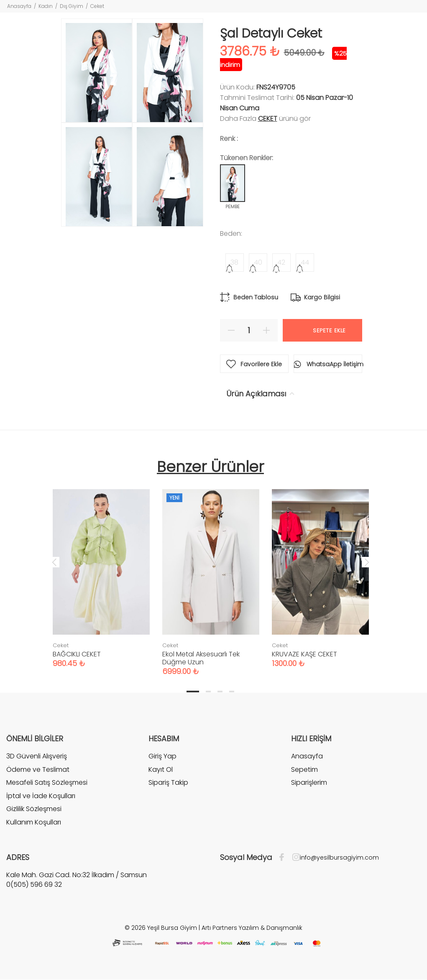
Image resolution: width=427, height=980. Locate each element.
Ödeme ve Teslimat (38, 769)
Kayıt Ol (161, 769)
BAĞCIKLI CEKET (77, 654)
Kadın (46, 6)
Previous (54, 562)
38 (234, 262)
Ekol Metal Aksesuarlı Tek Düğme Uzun (201, 658)
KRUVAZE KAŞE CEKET (304, 654)
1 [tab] (193, 692)
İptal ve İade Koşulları (41, 796)
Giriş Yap (162, 756)
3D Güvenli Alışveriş (37, 756)
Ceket (97, 6)
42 (281, 262)
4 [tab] (232, 692)
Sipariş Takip (168, 782)
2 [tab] (208, 692)
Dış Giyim (72, 6)
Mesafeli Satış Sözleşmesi (47, 782)
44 (305, 262)
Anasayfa (19, 6)
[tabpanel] (101, 570)
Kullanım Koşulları (34, 822)
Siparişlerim (309, 782)
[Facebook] (284, 857)
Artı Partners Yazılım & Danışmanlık (252, 928)
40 (258, 262)
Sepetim (304, 769)
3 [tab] (220, 692)
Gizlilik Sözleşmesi (34, 809)
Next (367, 562)
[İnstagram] (294, 857)
